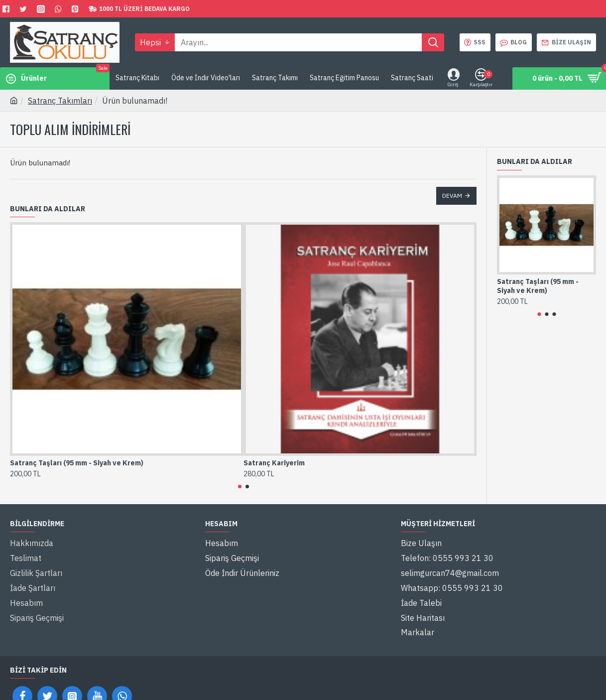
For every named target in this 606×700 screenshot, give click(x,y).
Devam (452, 196)
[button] (240, 487)
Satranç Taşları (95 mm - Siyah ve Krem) (77, 463)
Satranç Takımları (60, 101)
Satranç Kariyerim (274, 463)
